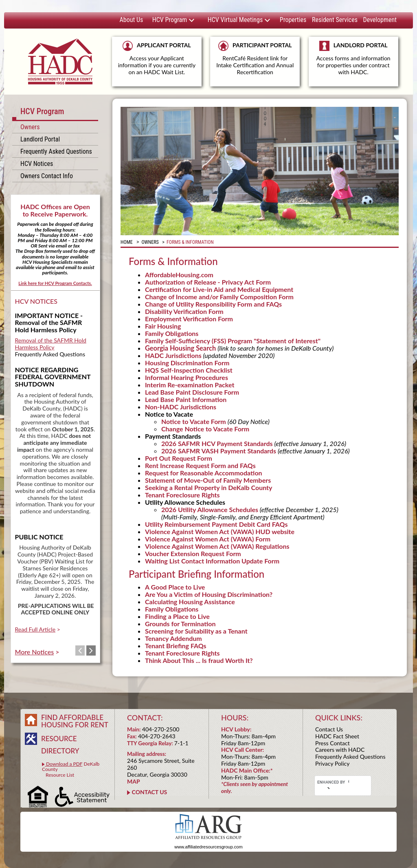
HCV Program (173, 20)
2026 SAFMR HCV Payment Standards (218, 443)
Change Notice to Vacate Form (205, 429)
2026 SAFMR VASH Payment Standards (219, 451)
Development (380, 20)
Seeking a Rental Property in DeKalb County (208, 487)
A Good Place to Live (175, 587)
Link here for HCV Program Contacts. (55, 283)
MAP (134, 781)
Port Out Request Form (179, 458)
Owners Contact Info (47, 176)
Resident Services (335, 20)
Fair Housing (163, 326)
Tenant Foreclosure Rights (182, 495)
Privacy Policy (332, 763)
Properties (293, 20)
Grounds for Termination (180, 624)
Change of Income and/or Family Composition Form (219, 297)
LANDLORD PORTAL (353, 62)
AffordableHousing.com (179, 275)
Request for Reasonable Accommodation (204, 473)
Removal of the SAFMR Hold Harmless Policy (51, 344)
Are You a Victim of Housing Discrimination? (209, 594)
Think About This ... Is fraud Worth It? (199, 660)
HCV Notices (37, 164)
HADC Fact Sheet (337, 736)
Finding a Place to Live (177, 616)
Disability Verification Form (184, 311)
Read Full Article (35, 629)
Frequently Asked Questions (56, 151)
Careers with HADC (340, 750)
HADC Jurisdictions (173, 355)
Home (127, 242)
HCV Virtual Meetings (239, 20)
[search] (333, 782)
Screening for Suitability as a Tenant (196, 631)
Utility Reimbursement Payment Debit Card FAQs (216, 524)
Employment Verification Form (189, 319)
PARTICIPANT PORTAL (255, 58)
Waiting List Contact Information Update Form (212, 561)
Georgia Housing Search (180, 348)
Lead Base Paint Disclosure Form (192, 392)
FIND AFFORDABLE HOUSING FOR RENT (75, 721)
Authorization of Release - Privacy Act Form (208, 282)
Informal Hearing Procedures (187, 377)
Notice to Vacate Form (194, 421)
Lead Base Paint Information (186, 399)
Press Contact (333, 743)
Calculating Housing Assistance (190, 602)
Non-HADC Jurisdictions (181, 407)
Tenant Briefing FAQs (176, 646)
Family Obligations (172, 333)
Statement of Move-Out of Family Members (208, 480)
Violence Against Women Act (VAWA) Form (208, 539)
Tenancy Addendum (173, 638)
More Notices (35, 652)
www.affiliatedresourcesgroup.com (208, 847)
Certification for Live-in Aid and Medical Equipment (219, 289)
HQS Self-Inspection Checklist (189, 370)
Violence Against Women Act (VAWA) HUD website (220, 531)
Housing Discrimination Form (187, 363)
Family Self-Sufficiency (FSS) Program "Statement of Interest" (233, 341)
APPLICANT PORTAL (157, 58)
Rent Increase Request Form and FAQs (200, 465)
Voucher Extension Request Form (193, 553)
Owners (30, 127)
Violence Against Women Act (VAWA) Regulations (217, 546)
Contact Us (329, 729)
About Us (132, 20)
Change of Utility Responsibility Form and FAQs (213, 304)
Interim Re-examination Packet (190, 385)
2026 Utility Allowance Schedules (210, 509)
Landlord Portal (40, 139)
